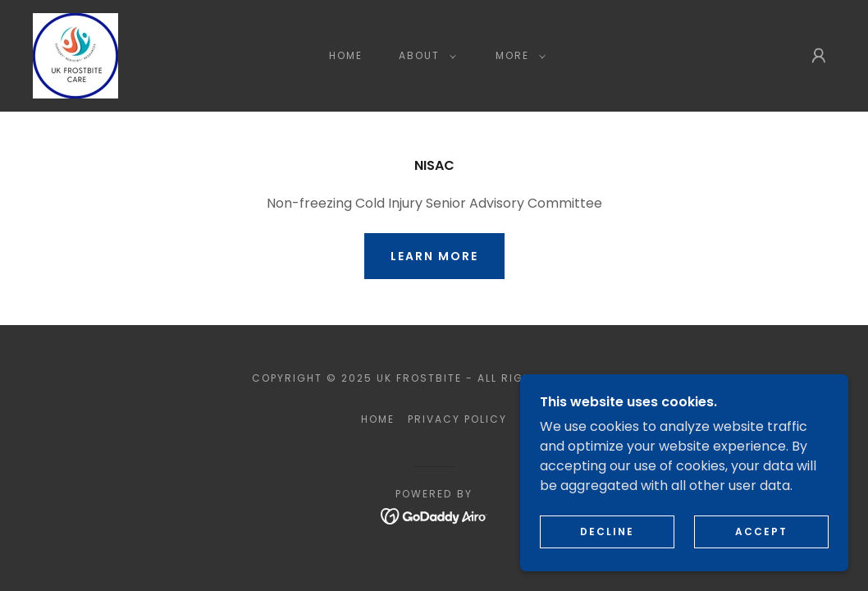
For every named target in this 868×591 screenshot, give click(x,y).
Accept (761, 531)
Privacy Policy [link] (457, 419)
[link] (75, 55)
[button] (424, 56)
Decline (607, 531)
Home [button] (378, 419)
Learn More (434, 256)
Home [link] (346, 55)
